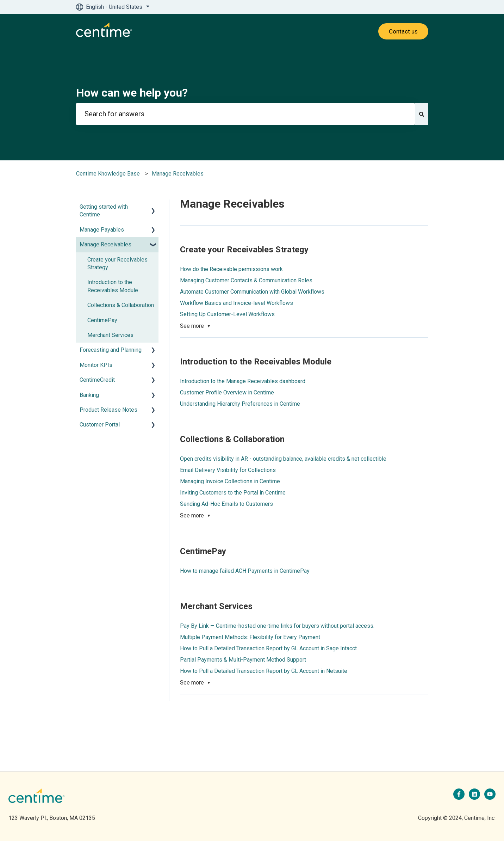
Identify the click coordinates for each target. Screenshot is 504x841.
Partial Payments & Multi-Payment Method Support (243, 660)
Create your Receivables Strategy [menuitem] (117, 263)
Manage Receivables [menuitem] (105, 244)
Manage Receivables (178, 174)
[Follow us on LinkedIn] (474, 794)
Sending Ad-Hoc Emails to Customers (226, 504)
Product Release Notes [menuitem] (108, 410)
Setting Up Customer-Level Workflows (227, 314)
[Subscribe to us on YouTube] (490, 794)
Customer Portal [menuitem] (100, 425)
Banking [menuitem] (89, 395)
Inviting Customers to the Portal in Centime (233, 493)
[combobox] (245, 114)
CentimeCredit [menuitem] (97, 380)
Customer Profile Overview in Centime (227, 392)
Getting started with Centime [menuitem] (104, 211)
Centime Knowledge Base (108, 174)
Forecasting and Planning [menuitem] (111, 350)
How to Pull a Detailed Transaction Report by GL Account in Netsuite (264, 671)
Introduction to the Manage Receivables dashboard (243, 381)
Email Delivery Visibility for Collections (228, 470)
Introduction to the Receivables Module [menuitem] (113, 286)
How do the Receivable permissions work (231, 269)
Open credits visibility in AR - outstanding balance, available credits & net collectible (283, 459)
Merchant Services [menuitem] (110, 335)
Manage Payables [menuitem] (102, 230)
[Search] (422, 114)
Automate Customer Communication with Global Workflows (252, 292)
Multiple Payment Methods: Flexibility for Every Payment (250, 637)
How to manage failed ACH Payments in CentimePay (245, 571)
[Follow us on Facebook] (459, 794)
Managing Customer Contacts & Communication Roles (246, 280)
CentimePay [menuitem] (102, 320)
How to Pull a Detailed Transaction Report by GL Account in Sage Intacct (268, 648)
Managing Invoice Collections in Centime (230, 481)
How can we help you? (132, 93)
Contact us (403, 31)
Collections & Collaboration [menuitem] (121, 305)
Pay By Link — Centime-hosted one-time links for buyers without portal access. (277, 626)
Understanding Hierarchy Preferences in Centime (240, 404)
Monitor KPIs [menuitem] (96, 365)
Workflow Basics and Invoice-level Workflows (237, 303)
